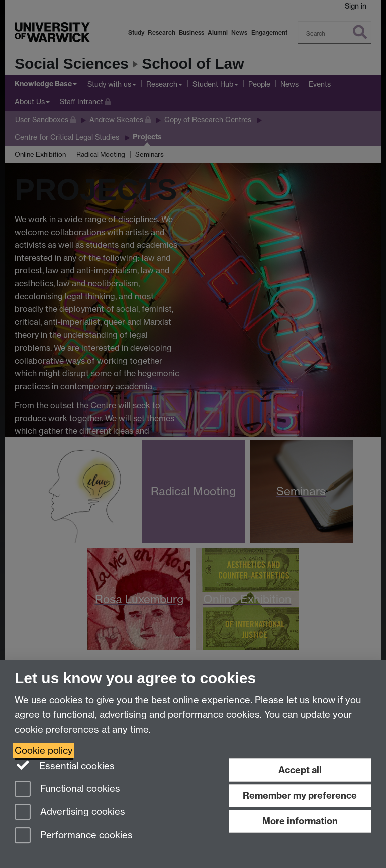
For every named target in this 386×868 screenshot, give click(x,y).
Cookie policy (44, 751)
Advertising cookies (70, 812)
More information (300, 821)
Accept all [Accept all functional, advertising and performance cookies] (300, 770)
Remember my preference (300, 795)
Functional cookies (67, 789)
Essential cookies (65, 765)
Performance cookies (74, 836)
